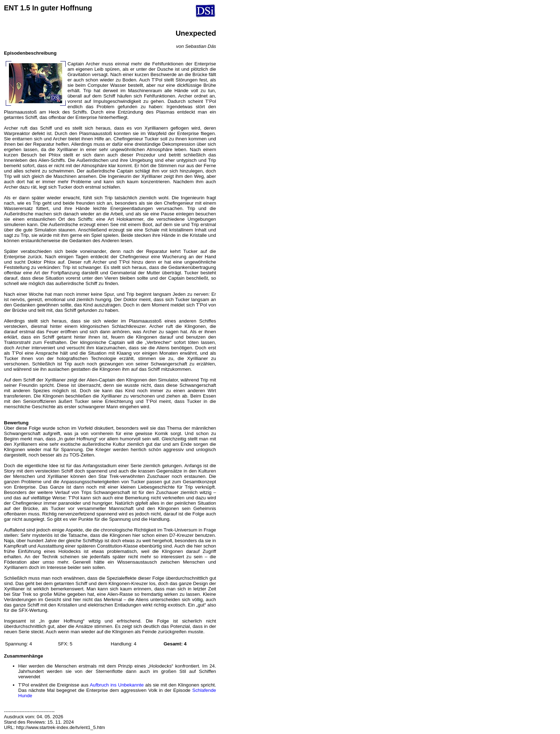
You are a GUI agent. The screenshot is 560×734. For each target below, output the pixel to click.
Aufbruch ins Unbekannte (117, 685)
